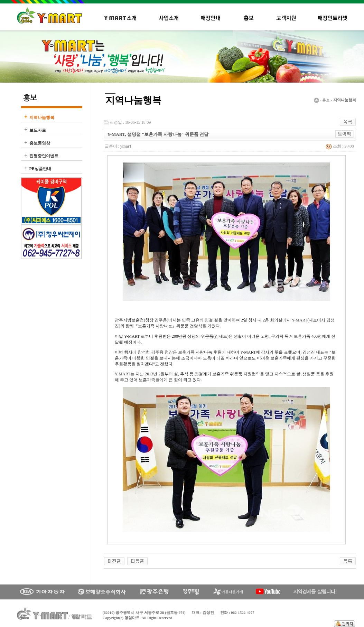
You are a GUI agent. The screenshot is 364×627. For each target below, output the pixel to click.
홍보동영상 (40, 143)
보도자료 (38, 130)
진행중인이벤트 (44, 156)
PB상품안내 (40, 169)
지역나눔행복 (42, 118)
